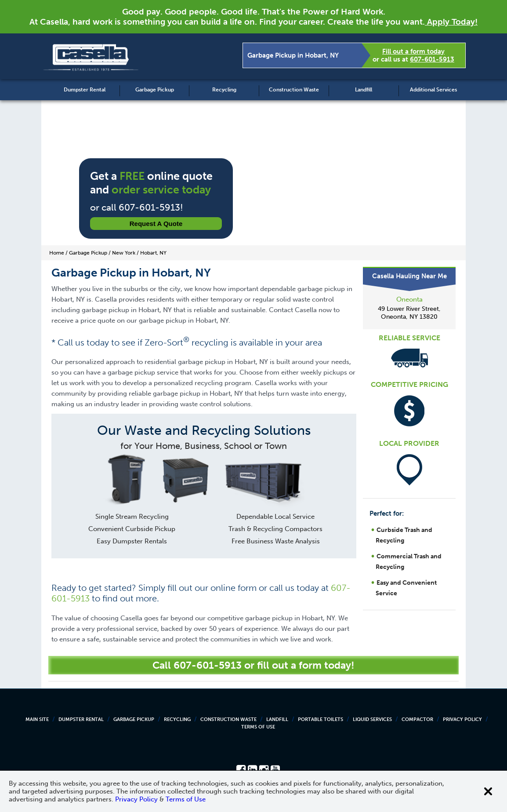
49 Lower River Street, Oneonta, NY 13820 (409, 313)
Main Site (37, 719)
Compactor (417, 719)
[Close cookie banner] (488, 791)
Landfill (364, 90)
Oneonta (409, 299)
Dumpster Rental (85, 90)
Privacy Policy (462, 719)
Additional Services (433, 90)
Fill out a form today (413, 51)
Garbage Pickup (155, 90)
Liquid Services (372, 719)
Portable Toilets (320, 719)
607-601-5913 (432, 59)
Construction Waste (294, 90)
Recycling (224, 90)
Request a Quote (156, 224)
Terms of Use (258, 727)
